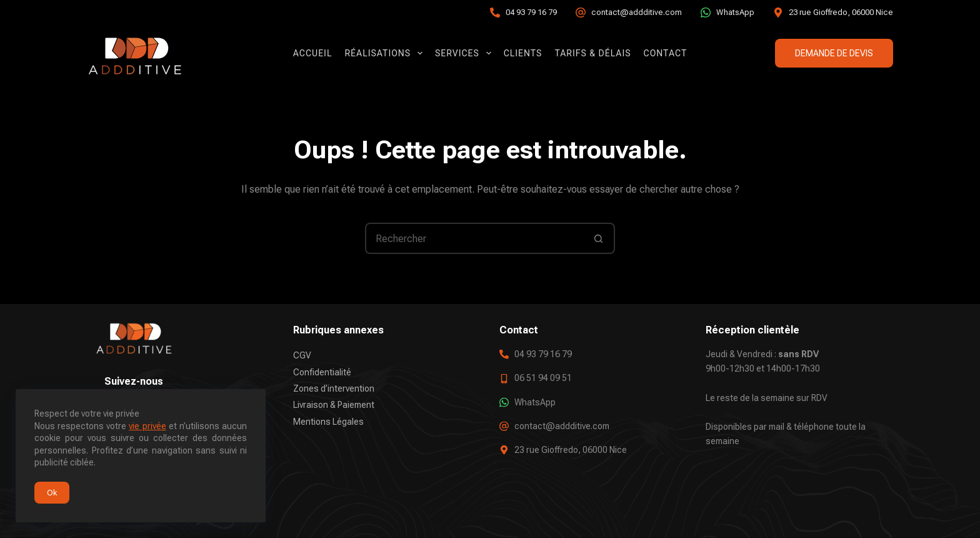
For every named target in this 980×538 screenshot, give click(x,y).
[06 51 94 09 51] (504, 378)
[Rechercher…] (474, 238)
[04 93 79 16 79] (495, 13)
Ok (52, 493)
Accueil (313, 53)
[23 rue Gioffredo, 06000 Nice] (778, 13)
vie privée (147, 426)
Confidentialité (322, 372)
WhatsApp (735, 12)
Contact (666, 53)
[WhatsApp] (706, 13)
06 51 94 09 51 (543, 378)
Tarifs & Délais (592, 53)
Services (466, 53)
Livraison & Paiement (334, 405)
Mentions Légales (328, 421)
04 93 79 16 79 (531, 12)
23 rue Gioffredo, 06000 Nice (841, 12)
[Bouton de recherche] (598, 238)
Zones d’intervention (334, 388)
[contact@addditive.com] (581, 13)
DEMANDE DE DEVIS (834, 53)
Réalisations (386, 53)
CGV (302, 355)
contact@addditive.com (637, 12)
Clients (523, 53)
